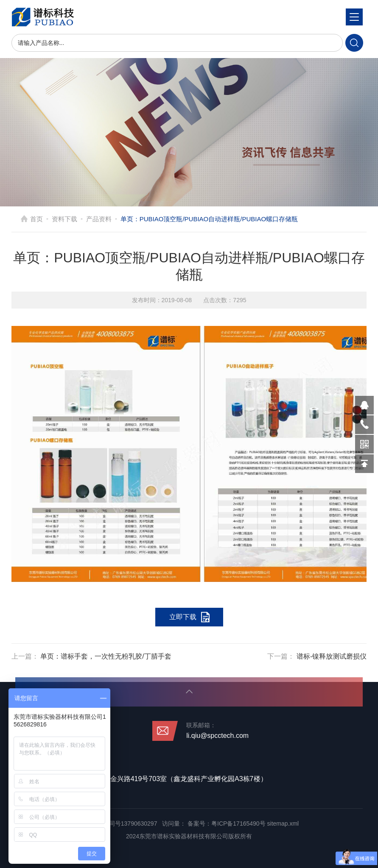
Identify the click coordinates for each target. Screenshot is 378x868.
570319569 (364, 405)
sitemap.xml (283, 823)
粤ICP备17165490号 (238, 823)
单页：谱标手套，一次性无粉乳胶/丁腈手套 (106, 656)
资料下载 (64, 219)
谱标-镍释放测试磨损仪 (332, 656)
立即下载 (183, 617)
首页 (36, 219)
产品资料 (99, 219)
